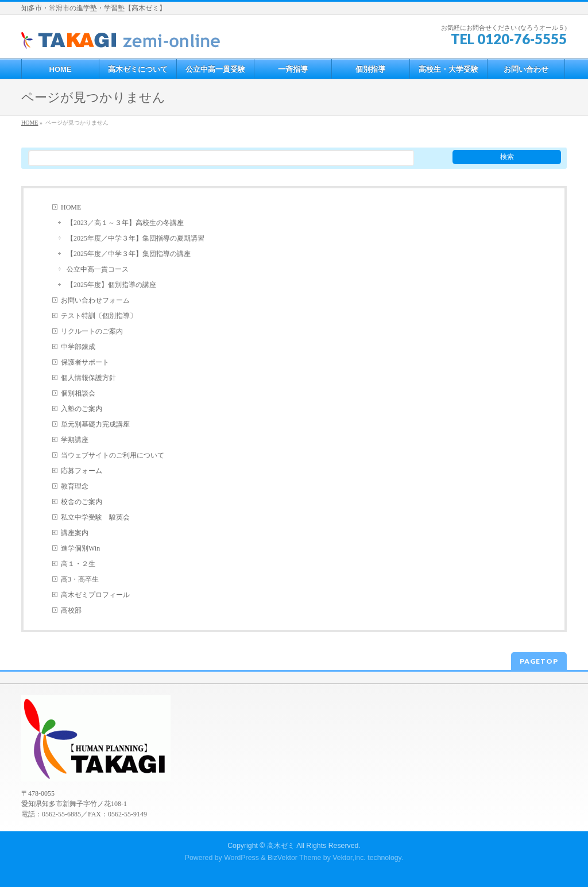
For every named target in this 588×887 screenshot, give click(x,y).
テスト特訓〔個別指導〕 (99, 316)
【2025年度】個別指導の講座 (111, 285)
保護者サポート (85, 362)
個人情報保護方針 (88, 378)
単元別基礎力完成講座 (95, 424)
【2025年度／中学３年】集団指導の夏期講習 (136, 238)
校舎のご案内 (82, 502)
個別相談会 (78, 393)
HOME (71, 207)
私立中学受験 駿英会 (95, 517)
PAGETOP (539, 661)
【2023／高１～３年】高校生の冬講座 (125, 223)
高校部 (71, 610)
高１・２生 (78, 564)
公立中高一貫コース (98, 269)
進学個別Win (80, 548)
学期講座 (75, 440)
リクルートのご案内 (92, 331)
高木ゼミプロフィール (95, 595)
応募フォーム (82, 471)
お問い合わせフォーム (95, 300)
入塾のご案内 (82, 409)
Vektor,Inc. (349, 858)
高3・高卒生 (80, 579)
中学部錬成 (78, 347)
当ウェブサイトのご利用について (113, 455)
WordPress (241, 858)
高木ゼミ (281, 846)
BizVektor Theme (295, 858)
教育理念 (75, 486)
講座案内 (75, 533)
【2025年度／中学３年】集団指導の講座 (129, 254)
